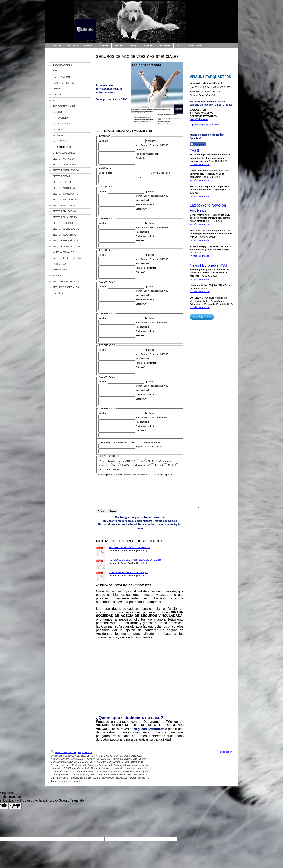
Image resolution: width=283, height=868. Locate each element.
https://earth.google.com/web (204, 125)
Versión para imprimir (63, 759)
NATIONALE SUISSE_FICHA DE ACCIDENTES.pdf (135, 566)
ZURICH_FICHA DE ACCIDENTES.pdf (128, 579)
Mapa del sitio (85, 759)
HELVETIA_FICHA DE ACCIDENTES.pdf (129, 554)
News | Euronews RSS (208, 265)
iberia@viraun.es (199, 119)
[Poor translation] (15, 812)
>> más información (200, 164)
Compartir (198, 144)
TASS (194, 151)
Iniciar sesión (226, 758)
